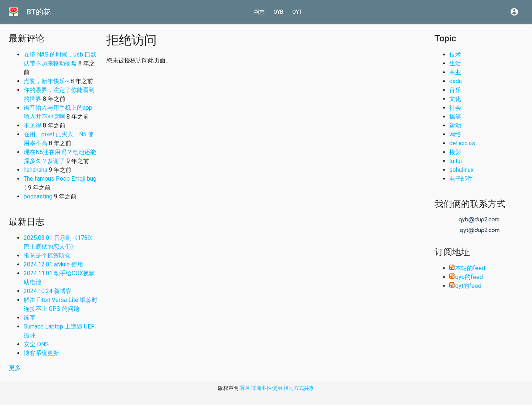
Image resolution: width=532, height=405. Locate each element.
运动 (455, 125)
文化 (455, 99)
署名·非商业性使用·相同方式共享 (277, 388)
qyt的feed (465, 286)
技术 (455, 55)
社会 (455, 108)
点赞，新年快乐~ (46, 81)
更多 (15, 368)
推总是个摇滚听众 (47, 256)
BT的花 (39, 12)
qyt (297, 12)
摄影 (455, 152)
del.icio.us (462, 143)
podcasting (38, 196)
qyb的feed (466, 277)
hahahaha (35, 170)
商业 (455, 72)
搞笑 (455, 117)
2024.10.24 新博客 (48, 291)
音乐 (455, 90)
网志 (259, 12)
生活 (455, 63)
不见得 (33, 125)
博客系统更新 (41, 353)
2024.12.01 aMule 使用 (53, 264)
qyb (278, 12)
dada (456, 81)
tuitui (456, 161)
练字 (30, 318)
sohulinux (461, 170)
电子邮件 (461, 179)
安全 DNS (36, 344)
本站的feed (467, 268)
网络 (455, 134)
